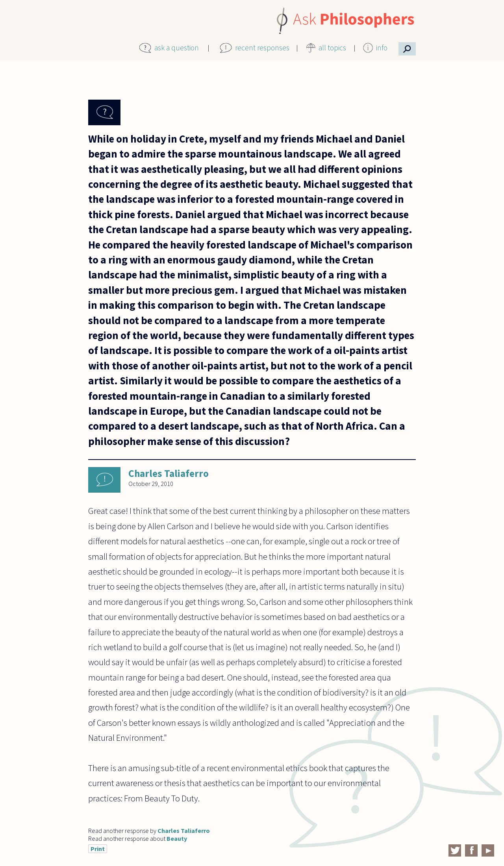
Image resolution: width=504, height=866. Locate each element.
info (382, 48)
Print (98, 849)
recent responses (262, 48)
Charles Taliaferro (169, 473)
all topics (332, 48)
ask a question (177, 48)
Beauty (177, 838)
